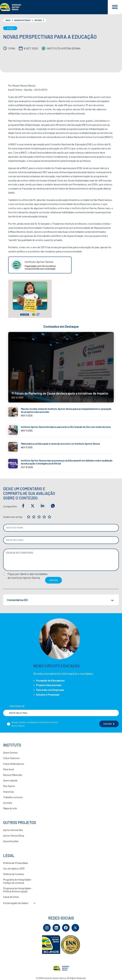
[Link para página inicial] (54, 7)
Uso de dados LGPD (14, 868)
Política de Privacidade (16, 863)
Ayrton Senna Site (13, 830)
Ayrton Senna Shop (14, 835)
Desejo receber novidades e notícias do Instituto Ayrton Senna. (35, 724)
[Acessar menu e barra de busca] (115, 7)
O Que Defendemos (14, 764)
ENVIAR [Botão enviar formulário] (109, 724)
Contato (8, 803)
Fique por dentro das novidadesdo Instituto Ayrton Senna (28, 576)
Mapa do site (10, 808)
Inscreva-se (17, 706)
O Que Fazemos (11, 758)
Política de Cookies (14, 874)
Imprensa (8, 792)
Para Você (9, 769)
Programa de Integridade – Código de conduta (18, 881)
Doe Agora (9, 786)
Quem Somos (10, 752)
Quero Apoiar (10, 780)
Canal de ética (11, 897)
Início (8, 20)
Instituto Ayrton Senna (64, 48)
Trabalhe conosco (13, 797)
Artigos (38, 20)
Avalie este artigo (13, 517)
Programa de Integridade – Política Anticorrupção (18, 890)
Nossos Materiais (22, 20)
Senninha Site (11, 841)
